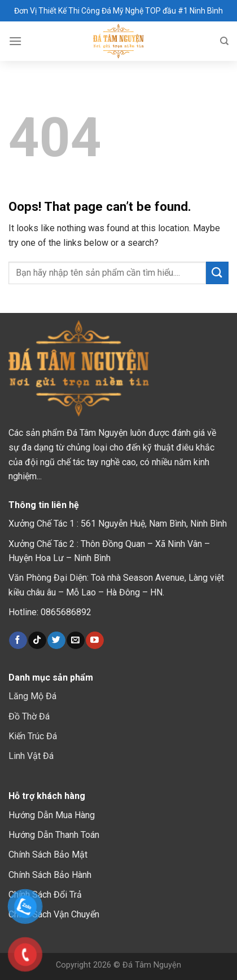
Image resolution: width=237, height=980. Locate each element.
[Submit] (217, 273)
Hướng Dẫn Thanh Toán (54, 835)
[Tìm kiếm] (224, 41)
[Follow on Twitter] (56, 641)
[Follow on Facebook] (18, 641)
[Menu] (15, 41)
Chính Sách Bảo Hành (50, 875)
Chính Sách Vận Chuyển (54, 914)
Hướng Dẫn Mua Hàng (52, 815)
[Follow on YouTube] (95, 641)
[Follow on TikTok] (37, 641)
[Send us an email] (75, 641)
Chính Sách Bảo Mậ (47, 855)
